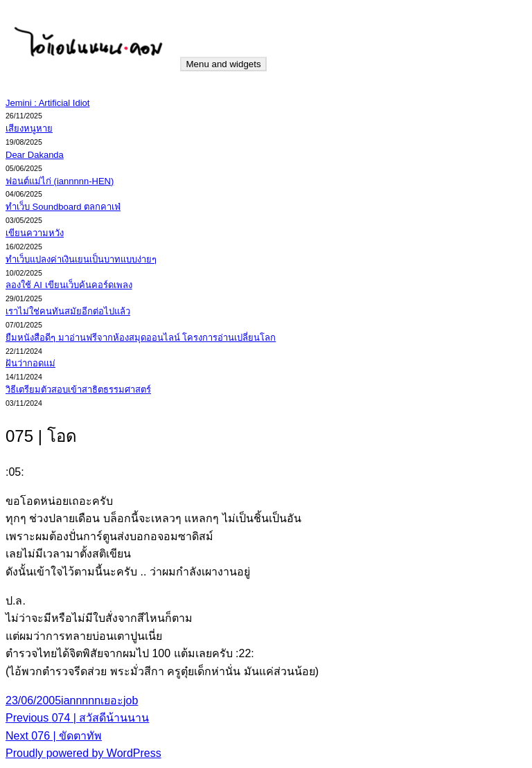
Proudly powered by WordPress (83, 753)
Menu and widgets (223, 64)
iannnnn (81, 700)
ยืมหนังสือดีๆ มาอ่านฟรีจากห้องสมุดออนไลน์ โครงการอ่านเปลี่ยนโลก (141, 338)
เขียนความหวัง (35, 233)
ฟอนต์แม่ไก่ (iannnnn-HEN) (60, 181)
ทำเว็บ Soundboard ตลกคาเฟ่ (63, 207)
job (131, 700)
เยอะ (112, 700)
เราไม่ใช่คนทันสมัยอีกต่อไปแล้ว (68, 311)
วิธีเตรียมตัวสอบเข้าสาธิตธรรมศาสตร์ (78, 390)
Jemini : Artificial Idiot (47, 103)
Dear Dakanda (35, 155)
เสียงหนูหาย (29, 128)
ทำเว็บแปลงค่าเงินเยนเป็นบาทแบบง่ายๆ (81, 259)
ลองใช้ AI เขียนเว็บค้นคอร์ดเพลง (69, 285)
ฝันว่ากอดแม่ (30, 363)
